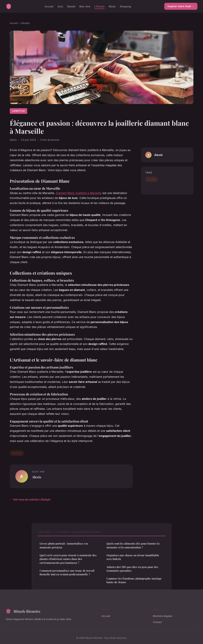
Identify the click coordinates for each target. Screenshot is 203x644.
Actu (60, 6)
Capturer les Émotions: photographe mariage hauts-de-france (134, 580)
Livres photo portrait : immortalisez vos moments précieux (64, 545)
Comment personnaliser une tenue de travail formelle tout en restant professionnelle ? (67, 572)
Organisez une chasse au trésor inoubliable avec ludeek (133, 557)
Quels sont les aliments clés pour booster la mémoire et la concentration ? (133, 545)
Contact (157, 622)
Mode (112, 6)
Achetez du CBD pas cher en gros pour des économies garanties (132, 569)
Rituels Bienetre (23, 611)
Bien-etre (85, 6)
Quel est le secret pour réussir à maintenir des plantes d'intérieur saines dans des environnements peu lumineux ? (68, 559)
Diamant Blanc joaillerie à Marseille (79, 193)
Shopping (125, 6)
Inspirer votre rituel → (181, 6)
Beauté (71, 6)
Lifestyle (99, 6)
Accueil (49, 6)
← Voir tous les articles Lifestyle (30, 500)
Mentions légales (163, 616)
